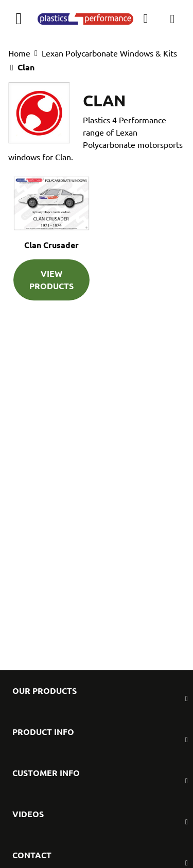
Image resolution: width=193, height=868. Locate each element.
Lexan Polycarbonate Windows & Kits (109, 53)
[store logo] (85, 18)
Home (19, 53)
